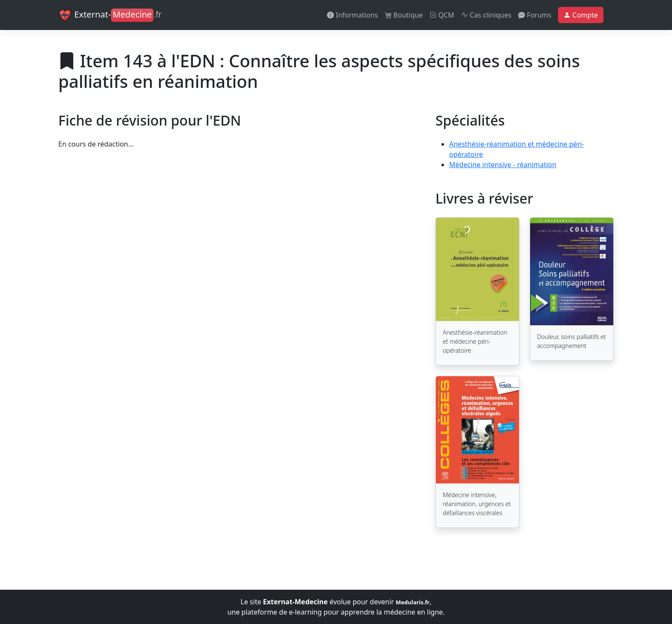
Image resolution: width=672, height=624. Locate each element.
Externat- (110, 15)
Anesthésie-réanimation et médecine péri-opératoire (475, 341)
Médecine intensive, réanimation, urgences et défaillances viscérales (477, 504)
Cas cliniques (486, 15)
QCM (442, 15)
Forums (535, 15)
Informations (352, 15)
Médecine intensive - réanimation (503, 165)
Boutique (404, 15)
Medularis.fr (412, 602)
